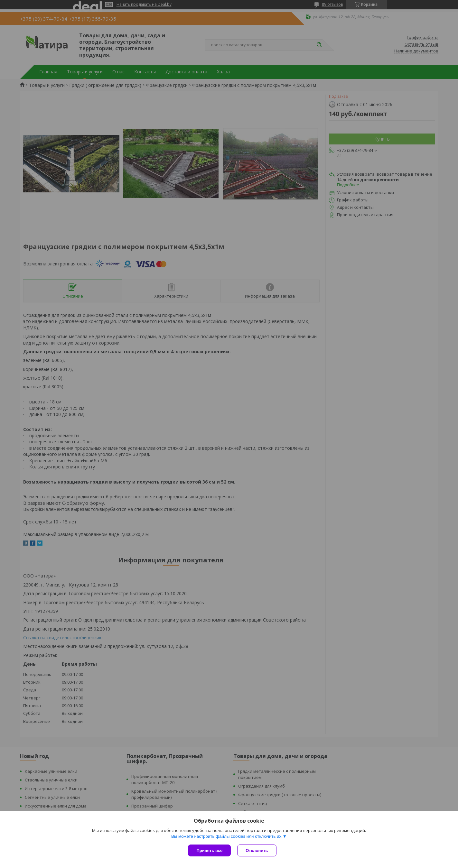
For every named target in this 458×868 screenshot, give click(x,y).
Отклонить (257, 850)
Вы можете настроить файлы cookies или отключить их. (227, 836)
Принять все (209, 850)
